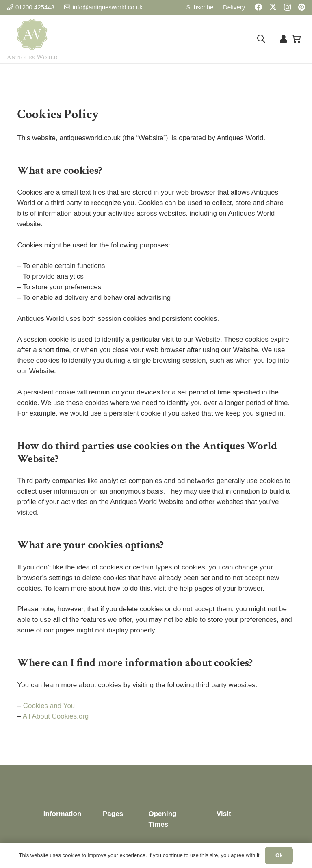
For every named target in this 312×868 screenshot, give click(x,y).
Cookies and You (49, 706)
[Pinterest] (302, 7)
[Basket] (296, 39)
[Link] (284, 39)
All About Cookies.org (56, 716)
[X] (273, 7)
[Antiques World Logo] (32, 39)
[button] (261, 39)
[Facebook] (258, 7)
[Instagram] (287, 7)
